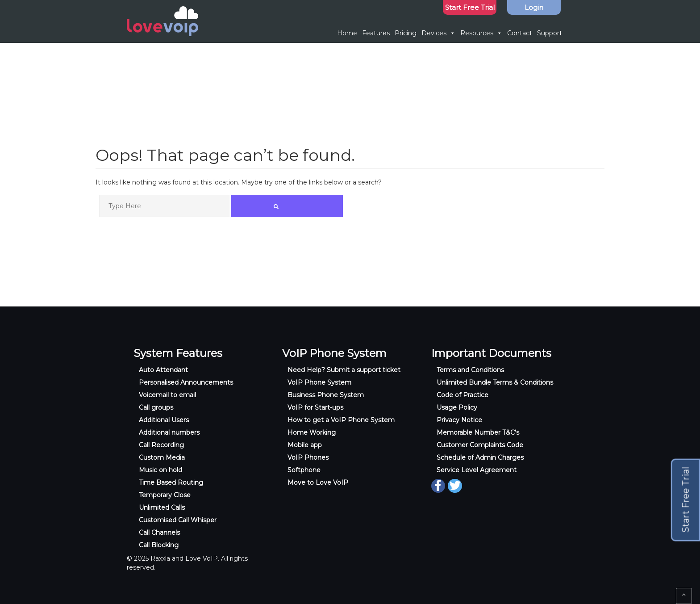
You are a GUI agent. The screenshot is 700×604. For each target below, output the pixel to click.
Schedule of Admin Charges (480, 457)
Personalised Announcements (186, 382)
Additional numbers (169, 432)
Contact (520, 33)
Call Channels (159, 533)
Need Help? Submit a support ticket (344, 370)
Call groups (156, 407)
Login (534, 7)
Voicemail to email (167, 395)
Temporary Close (165, 495)
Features (376, 33)
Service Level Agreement (477, 470)
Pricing (406, 33)
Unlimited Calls (162, 508)
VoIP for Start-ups (315, 407)
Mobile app (305, 445)
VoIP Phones (308, 457)
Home (347, 33)
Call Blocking (159, 545)
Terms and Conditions (470, 370)
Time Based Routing (171, 482)
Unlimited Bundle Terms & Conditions (495, 382)
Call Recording (161, 445)
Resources (481, 33)
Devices (438, 33)
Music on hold (160, 470)
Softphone (304, 470)
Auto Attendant (163, 370)
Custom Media (162, 457)
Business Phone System (326, 395)
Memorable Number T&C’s (478, 432)
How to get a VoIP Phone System (341, 420)
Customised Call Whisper (178, 520)
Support (550, 33)
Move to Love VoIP (318, 482)
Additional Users (164, 420)
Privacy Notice (459, 420)
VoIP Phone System (319, 382)
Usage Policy (457, 407)
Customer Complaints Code (480, 445)
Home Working (312, 432)
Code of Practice (462, 395)
